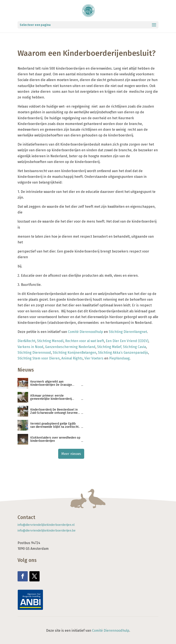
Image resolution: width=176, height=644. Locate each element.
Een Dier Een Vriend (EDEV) (127, 341)
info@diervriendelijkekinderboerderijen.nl (46, 525)
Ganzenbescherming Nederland (70, 347)
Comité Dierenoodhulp (85, 332)
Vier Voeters (94, 358)
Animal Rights (72, 358)
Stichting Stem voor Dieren (39, 358)
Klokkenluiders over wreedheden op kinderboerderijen (55, 439)
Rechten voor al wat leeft (85, 341)
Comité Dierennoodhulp (111, 631)
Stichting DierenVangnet (128, 332)
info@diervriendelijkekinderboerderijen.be (47, 531)
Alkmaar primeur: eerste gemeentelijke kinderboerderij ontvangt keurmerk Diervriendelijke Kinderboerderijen (54, 397)
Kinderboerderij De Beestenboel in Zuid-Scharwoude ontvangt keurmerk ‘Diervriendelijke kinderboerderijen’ (55, 411)
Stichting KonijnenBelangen (74, 353)
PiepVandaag (119, 358)
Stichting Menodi (50, 341)
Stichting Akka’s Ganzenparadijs (123, 353)
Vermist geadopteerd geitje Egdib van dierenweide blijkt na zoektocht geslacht (54, 425)
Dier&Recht (26, 341)
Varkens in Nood (30, 347)
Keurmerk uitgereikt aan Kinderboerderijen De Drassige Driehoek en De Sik (51, 383)
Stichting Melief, (110, 347)
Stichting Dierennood (34, 353)
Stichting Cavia (134, 347)
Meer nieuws (71, 454)
